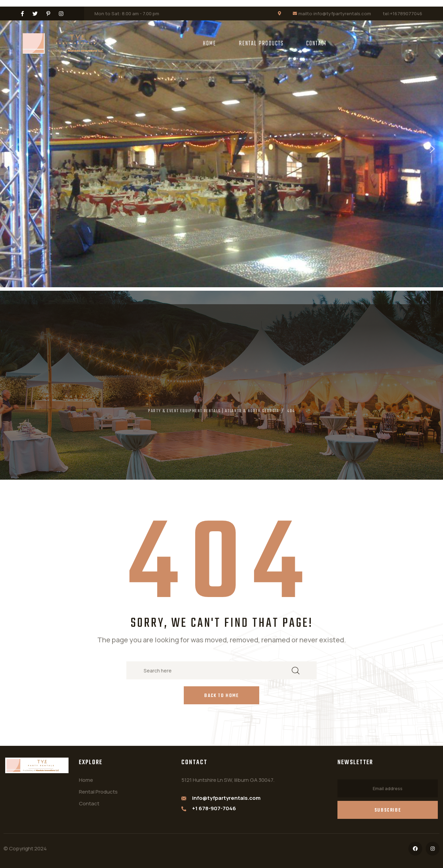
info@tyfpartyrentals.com (226, 798)
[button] (11, 149)
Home (210, 44)
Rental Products (261, 44)
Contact (317, 44)
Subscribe (388, 810)
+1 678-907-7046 (214, 808)
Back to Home (221, 696)
